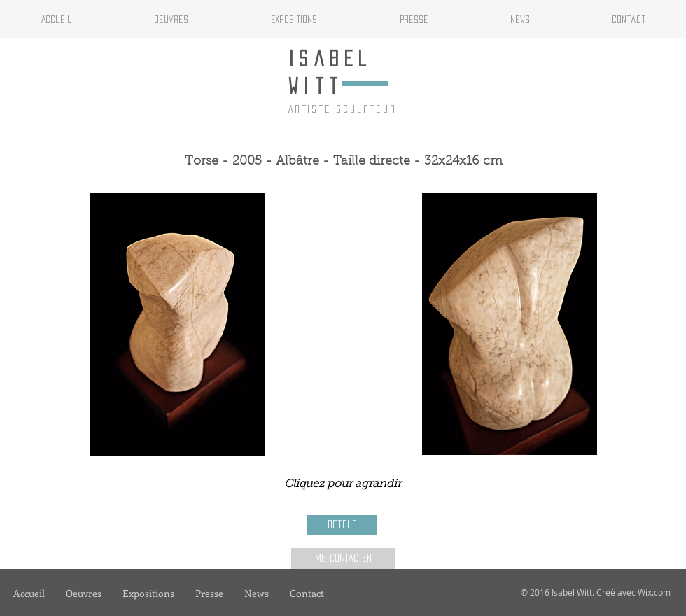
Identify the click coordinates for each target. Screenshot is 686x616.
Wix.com (654, 592)
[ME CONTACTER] (343, 559)
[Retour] (342, 525)
